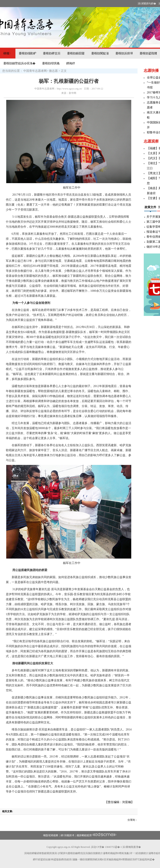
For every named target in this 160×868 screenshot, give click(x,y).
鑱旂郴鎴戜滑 (84, 835)
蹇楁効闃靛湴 (100, 53)
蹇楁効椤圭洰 (52, 53)
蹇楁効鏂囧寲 (76, 53)
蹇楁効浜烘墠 (124, 53)
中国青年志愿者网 (35, 71)
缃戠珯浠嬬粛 (51, 835)
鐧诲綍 (71, 63)
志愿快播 (151, 71)
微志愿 (53, 71)
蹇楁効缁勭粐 (27, 53)
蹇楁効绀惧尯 (51, 63)
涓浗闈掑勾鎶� (147, 4)
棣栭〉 (8, 53)
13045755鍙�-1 (113, 847)
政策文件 (150, 207)
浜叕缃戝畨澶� (132, 847)
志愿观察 (151, 141)
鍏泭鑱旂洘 (67, 835)
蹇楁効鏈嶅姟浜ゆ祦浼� (19, 63)
